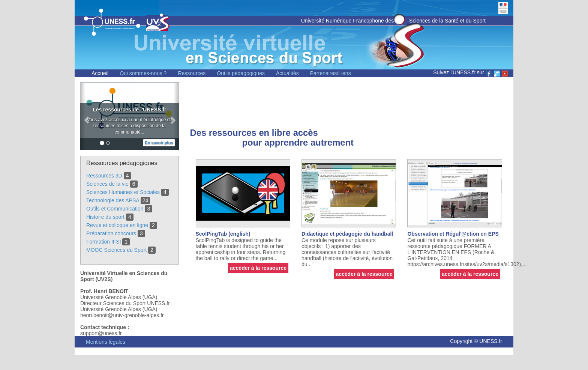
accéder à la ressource (258, 268)
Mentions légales (106, 342)
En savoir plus (159, 143)
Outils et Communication (115, 209)
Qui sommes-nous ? (143, 73)
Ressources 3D (104, 176)
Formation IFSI (104, 242)
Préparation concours (111, 233)
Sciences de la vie (107, 184)
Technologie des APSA (113, 200)
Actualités (287, 73)
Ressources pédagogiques (122, 163)
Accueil (100, 73)
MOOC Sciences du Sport (116, 250)
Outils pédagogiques (241, 73)
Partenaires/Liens (331, 73)
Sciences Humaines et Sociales (123, 192)
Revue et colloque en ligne (117, 225)
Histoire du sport (105, 217)
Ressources (192, 73)
